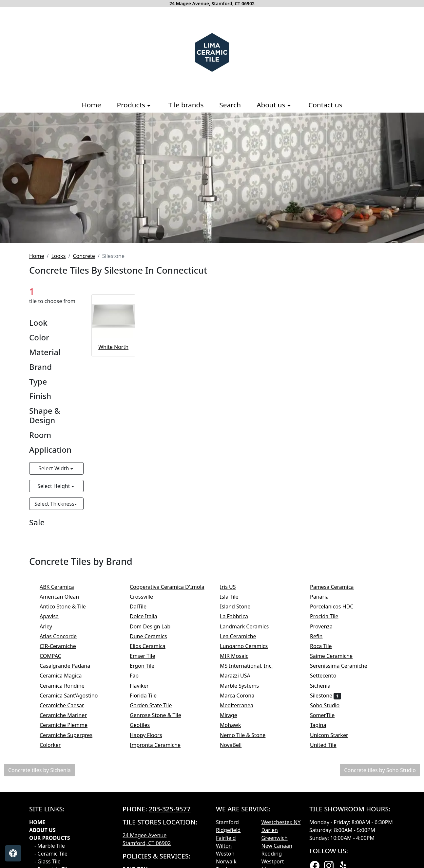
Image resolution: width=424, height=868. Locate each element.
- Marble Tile (50, 846)
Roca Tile (326, 646)
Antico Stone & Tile (67, 606)
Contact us (325, 105)
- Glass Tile (48, 861)
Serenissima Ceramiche (344, 666)
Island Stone (240, 606)
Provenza (327, 626)
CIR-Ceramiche (63, 646)
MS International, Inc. (252, 666)
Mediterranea (242, 705)
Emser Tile (149, 656)
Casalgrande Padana (70, 666)
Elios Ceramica (153, 646)
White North (113, 347)
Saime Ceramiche (336, 656)
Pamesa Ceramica (336, 587)
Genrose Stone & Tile (161, 715)
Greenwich (275, 838)
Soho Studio (329, 705)
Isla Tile (235, 597)
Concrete (84, 256)
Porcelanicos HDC (337, 606)
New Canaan (277, 846)
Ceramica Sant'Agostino (74, 696)
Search (230, 105)
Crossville (147, 597)
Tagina (324, 725)
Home (91, 105)
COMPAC (55, 656)
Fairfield (226, 838)
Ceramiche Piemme (69, 725)
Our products (50, 838)
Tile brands (186, 105)
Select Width (54, 468)
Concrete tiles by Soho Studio (380, 770)
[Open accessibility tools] (13, 853)
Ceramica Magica (66, 676)
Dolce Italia (149, 616)
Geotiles (145, 725)
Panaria (324, 597)
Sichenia (326, 686)
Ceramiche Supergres (71, 735)
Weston (225, 854)
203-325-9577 (170, 809)
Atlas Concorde (65, 636)
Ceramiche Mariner (67, 715)
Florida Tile (147, 696)
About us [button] (272, 105)
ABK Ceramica (61, 587)
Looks (58, 256)
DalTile (145, 606)
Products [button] (132, 105)
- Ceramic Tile (51, 854)
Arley (51, 626)
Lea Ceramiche (243, 636)
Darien (270, 830)
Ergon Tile (147, 666)
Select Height (54, 486)
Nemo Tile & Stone (248, 735)
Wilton (224, 846)
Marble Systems (245, 686)
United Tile (329, 745)
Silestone (326, 696)
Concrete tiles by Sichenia (39, 770)
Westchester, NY (281, 822)
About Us (42, 830)
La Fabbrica (239, 616)
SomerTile (328, 715)
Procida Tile (330, 616)
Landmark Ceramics (250, 626)
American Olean (65, 597)
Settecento (329, 676)
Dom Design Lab (155, 626)
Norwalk (226, 861)
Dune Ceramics (153, 636)
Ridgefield (228, 830)
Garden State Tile (156, 705)
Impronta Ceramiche (161, 745)
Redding (272, 854)
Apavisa (53, 616)
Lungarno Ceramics (249, 646)
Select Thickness (54, 504)
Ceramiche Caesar (67, 705)
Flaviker (144, 686)
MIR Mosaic (240, 656)
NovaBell (236, 745)
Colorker (56, 745)
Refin (322, 636)
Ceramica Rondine (69, 686)
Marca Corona (243, 696)
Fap (141, 676)
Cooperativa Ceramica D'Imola (174, 587)
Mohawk (236, 725)
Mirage (234, 715)
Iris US (234, 587)
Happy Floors (151, 735)
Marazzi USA (241, 676)
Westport (273, 861)
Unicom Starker (335, 735)
